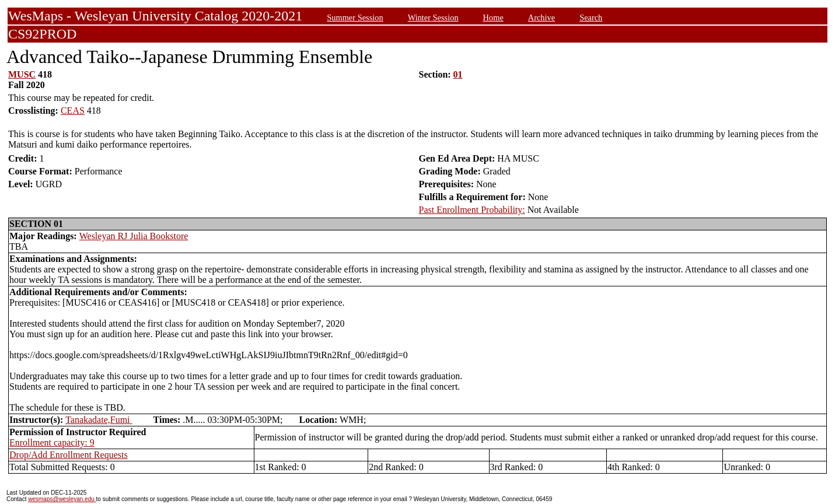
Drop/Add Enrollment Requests (69, 455)
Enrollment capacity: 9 (52, 442)
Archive (541, 17)
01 (458, 74)
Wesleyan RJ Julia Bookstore (134, 236)
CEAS (73, 111)
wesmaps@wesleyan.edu (62, 499)
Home (493, 17)
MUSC (22, 74)
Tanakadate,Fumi (99, 420)
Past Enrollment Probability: (472, 210)
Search (591, 17)
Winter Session (433, 17)
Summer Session (355, 17)
